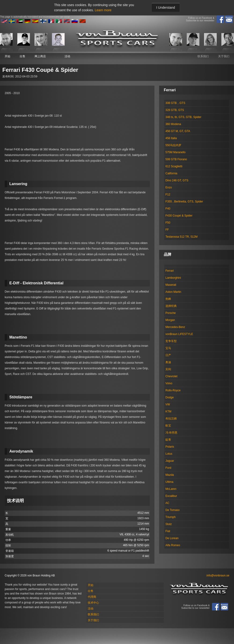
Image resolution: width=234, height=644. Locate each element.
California (171, 173)
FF (167, 230)
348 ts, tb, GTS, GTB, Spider (183, 117)
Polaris (170, 447)
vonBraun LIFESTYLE (179, 334)
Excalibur (171, 496)
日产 (168, 355)
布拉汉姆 (171, 419)
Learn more (103, 10)
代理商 (92, 597)
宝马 (168, 348)
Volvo (169, 383)
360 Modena (173, 124)
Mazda (170, 475)
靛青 (168, 440)
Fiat (168, 531)
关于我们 (224, 56)
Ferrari (170, 271)
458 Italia (171, 138)
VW (168, 404)
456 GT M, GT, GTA (178, 131)
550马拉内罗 (173, 145)
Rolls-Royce (173, 390)
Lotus (169, 454)
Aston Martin (173, 292)
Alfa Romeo (173, 545)
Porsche (171, 313)
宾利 (168, 369)
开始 (7, 56)
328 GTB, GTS (175, 110)
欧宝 (168, 426)
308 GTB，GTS (175, 103)
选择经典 (171, 306)
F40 (168, 209)
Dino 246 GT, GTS (177, 180)
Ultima (169, 482)
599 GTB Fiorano (176, 159)
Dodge (170, 397)
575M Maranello (175, 152)
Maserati (171, 285)
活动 (67, 56)
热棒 (168, 299)
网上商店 (40, 56)
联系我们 (203, 56)
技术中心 (93, 603)
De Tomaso (172, 510)
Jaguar (170, 461)
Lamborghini (173, 278)
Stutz (169, 524)
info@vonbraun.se (218, 575)
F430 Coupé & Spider (179, 216)
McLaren (171, 489)
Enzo (169, 187)
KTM (168, 412)
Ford (168, 468)
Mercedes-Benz (175, 327)
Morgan (170, 320)
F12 (168, 194)
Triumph (171, 517)
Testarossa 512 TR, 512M (181, 237)
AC (167, 503)
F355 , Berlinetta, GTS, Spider (184, 202)
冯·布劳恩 (171, 433)
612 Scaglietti (174, 166)
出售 (22, 56)
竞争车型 (171, 341)
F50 (168, 223)
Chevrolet (171, 376)
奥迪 (168, 362)
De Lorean (172, 538)
